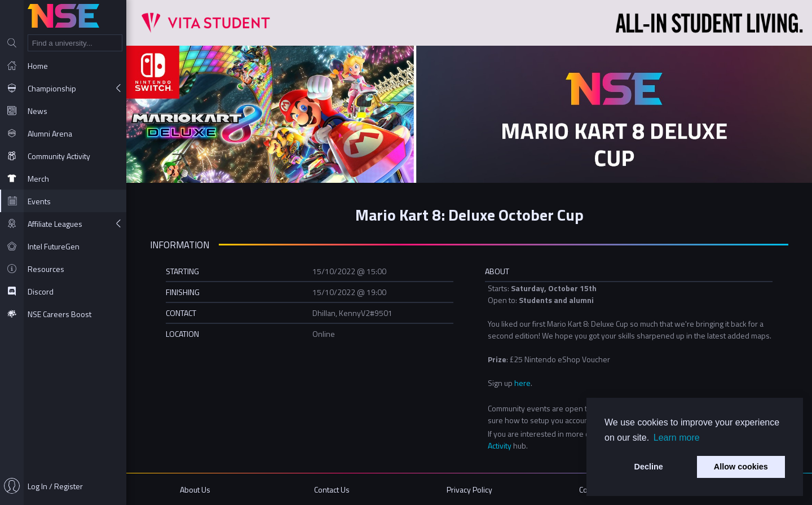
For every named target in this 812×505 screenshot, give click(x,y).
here (522, 383)
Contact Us (332, 489)
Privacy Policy (469, 489)
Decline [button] (649, 467)
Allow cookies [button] (741, 467)
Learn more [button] (677, 438)
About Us (195, 489)
